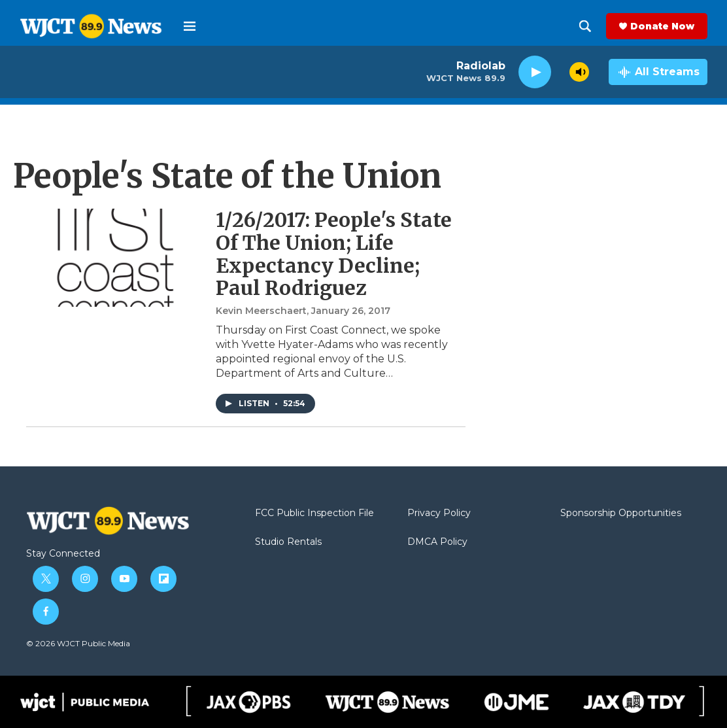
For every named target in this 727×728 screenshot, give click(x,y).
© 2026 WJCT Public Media (78, 643)
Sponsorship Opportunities (621, 513)
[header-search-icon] (585, 26)
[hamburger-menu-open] (190, 26)
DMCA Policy (437, 542)
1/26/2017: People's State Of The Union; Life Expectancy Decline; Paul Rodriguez (334, 254)
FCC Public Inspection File (314, 513)
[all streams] (658, 72)
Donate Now (662, 26)
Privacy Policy (439, 513)
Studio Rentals (288, 542)
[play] (535, 72)
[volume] (579, 72)
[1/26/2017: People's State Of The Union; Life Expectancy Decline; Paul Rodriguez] (114, 258)
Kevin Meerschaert (261, 311)
